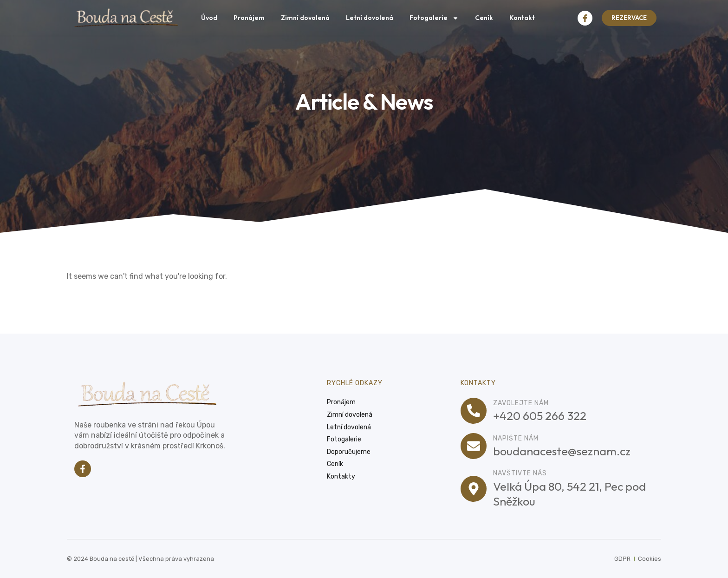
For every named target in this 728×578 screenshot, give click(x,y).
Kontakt (522, 18)
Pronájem (249, 18)
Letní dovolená (370, 18)
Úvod (209, 18)
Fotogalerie (434, 18)
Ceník (484, 18)
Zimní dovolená (305, 18)
